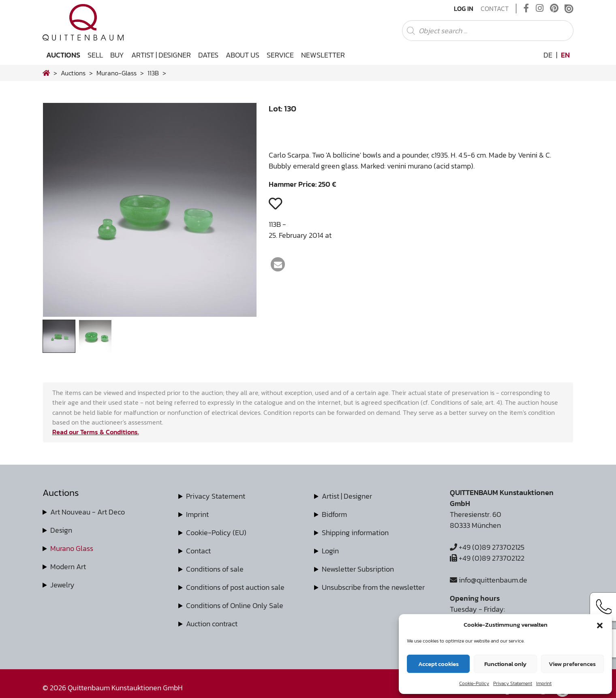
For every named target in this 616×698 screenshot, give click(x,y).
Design (61, 530)
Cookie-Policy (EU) (216, 533)
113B (153, 73)
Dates (208, 55)
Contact (495, 9)
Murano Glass (72, 548)
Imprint (544, 683)
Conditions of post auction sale (235, 587)
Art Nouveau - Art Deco (88, 512)
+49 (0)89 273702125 (487, 547)
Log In (464, 9)
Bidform (334, 514)
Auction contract (212, 624)
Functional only (505, 664)
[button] (600, 625)
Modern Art (68, 567)
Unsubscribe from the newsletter (373, 587)
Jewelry (62, 585)
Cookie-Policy (474, 683)
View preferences (572, 664)
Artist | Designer (161, 55)
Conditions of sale (215, 569)
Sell (95, 55)
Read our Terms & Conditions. (96, 432)
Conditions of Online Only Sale (235, 605)
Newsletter (323, 55)
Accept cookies (438, 664)
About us (243, 55)
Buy (117, 55)
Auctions (63, 55)
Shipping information (355, 533)
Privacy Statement (513, 683)
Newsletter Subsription (358, 569)
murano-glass (117, 73)
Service (280, 55)
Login (330, 551)
